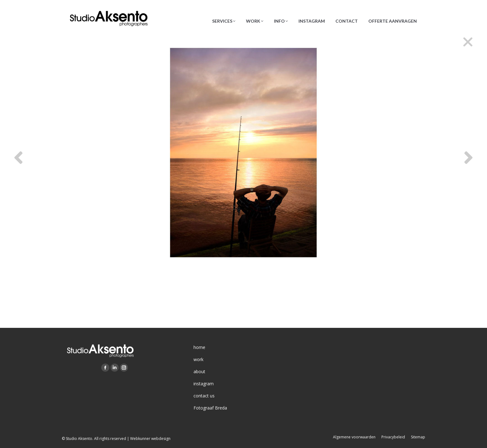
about (199, 371)
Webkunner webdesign (150, 439)
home (199, 347)
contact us (204, 396)
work (198, 359)
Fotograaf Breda (210, 408)
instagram (204, 384)
